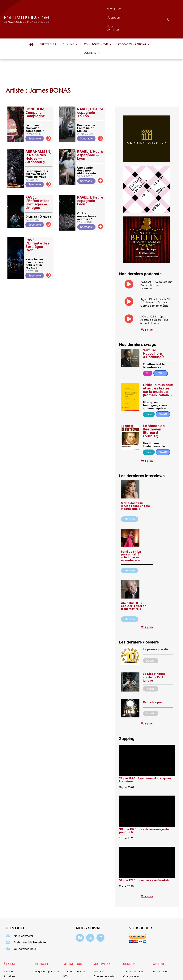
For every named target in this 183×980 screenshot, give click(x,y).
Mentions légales (68, 971)
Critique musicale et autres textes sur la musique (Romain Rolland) (158, 363)
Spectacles (42, 24)
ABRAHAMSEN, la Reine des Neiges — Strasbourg (38, 128)
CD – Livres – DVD (87, 24)
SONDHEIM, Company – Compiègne (35, 84)
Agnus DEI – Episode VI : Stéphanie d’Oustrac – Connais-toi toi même (156, 274)
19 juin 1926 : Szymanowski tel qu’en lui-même (145, 753)
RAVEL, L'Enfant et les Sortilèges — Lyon (37, 216)
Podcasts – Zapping (121, 24)
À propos (102, 9)
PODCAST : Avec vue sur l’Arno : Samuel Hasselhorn (156, 256)
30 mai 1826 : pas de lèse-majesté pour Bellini (144, 804)
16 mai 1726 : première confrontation (146, 853)
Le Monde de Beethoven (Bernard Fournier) (154, 403)
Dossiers (149, 24)
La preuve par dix (156, 622)
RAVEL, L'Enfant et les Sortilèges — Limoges (37, 173)
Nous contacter (125, 9)
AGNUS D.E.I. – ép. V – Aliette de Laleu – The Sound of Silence (155, 292)
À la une (62, 24)
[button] (62, 24)
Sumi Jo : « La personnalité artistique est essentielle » (131, 529)
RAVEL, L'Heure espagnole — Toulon (90, 84)
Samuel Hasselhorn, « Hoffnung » (154, 326)
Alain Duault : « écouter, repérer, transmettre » (134, 579)
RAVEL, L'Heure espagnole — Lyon (90, 126)
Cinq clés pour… (155, 675)
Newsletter (83, 9)
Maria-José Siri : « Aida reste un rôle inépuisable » (135, 479)
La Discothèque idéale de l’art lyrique (154, 650)
